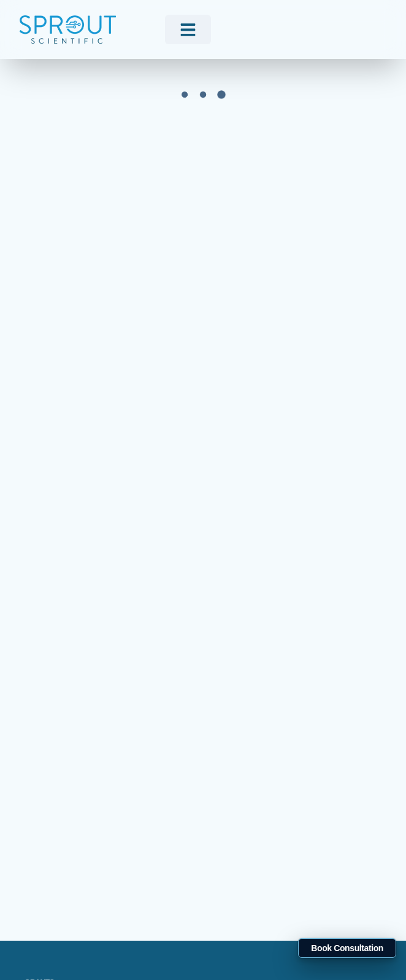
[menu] (188, 29)
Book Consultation (347, 948)
